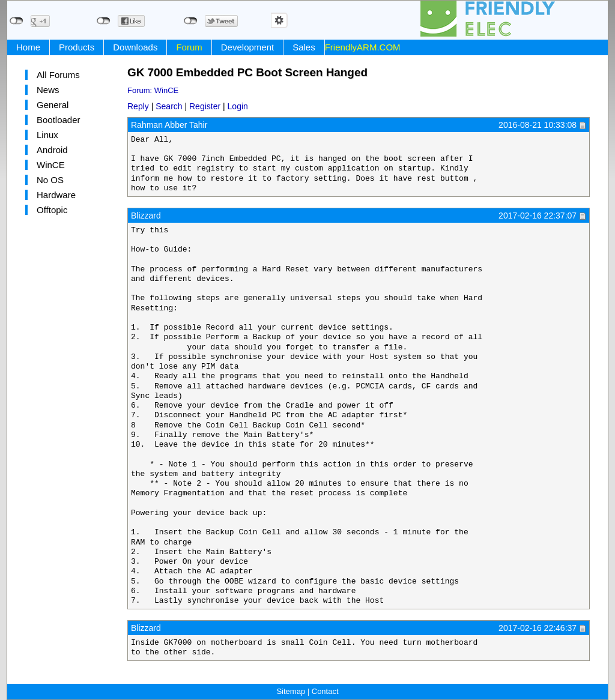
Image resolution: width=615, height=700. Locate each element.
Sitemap (291, 691)
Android (52, 150)
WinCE (51, 165)
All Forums (58, 75)
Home (28, 47)
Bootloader (59, 120)
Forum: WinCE (153, 90)
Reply (138, 106)
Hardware (56, 195)
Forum (189, 47)
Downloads (135, 47)
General (53, 105)
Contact (325, 691)
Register (205, 106)
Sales (304, 47)
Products (77, 47)
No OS (50, 180)
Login (238, 106)
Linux (47, 135)
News (48, 90)
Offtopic (52, 210)
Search (169, 106)
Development (247, 47)
